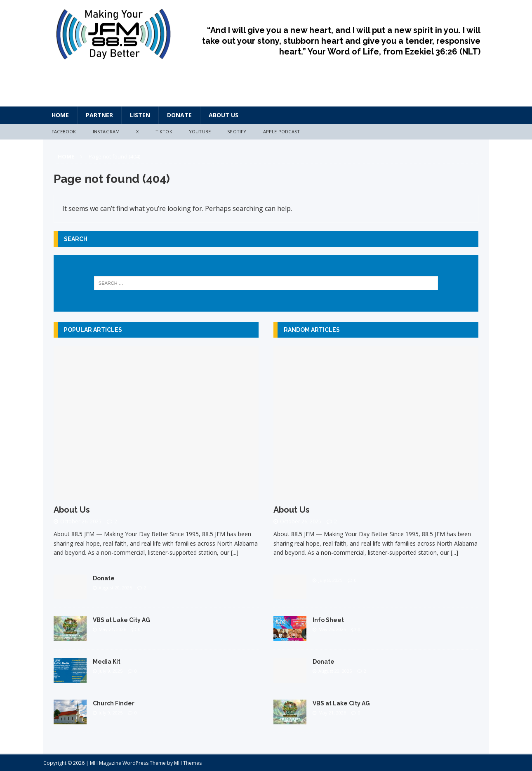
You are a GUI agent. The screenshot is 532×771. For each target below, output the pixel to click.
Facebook (64, 131)
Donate (179, 115)
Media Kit (107, 662)
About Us (224, 115)
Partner (99, 115)
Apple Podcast (282, 131)
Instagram (106, 131)
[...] (235, 552)
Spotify (237, 131)
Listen (140, 115)
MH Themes (188, 763)
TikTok (164, 131)
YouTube (200, 131)
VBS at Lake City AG (121, 620)
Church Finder (114, 703)
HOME (60, 115)
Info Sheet (328, 620)
